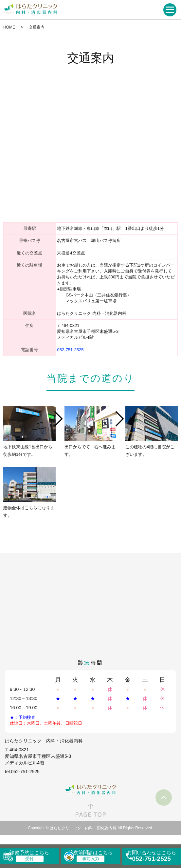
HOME (9, 27)
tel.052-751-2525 (22, 772)
